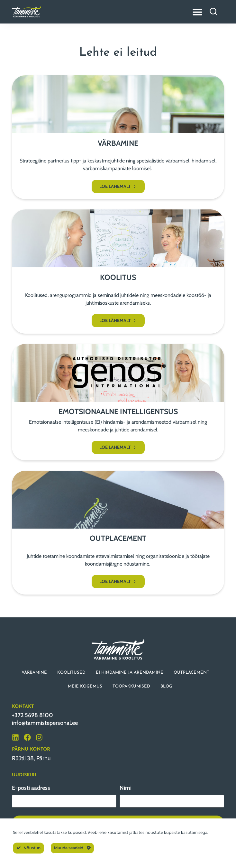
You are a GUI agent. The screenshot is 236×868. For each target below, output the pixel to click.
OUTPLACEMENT (191, 673)
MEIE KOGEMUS (85, 686)
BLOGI (167, 686)
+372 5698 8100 (32, 715)
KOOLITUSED (71, 673)
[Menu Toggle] (197, 12)
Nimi (126, 788)
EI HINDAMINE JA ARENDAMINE (130, 673)
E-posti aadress (31, 788)
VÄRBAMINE (34, 673)
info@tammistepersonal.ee (45, 723)
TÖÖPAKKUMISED (131, 686)
